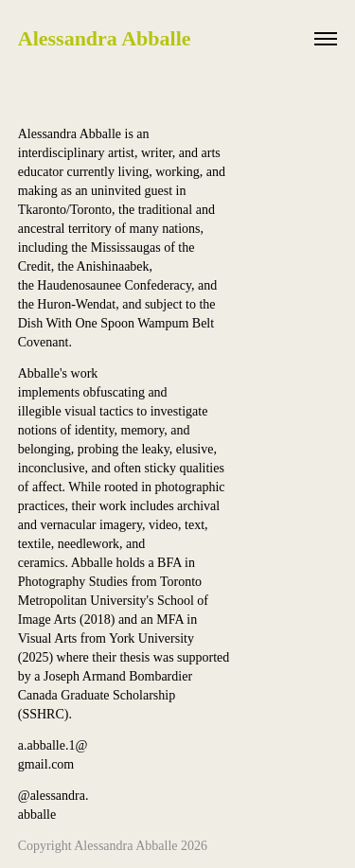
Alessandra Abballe (105, 38)
